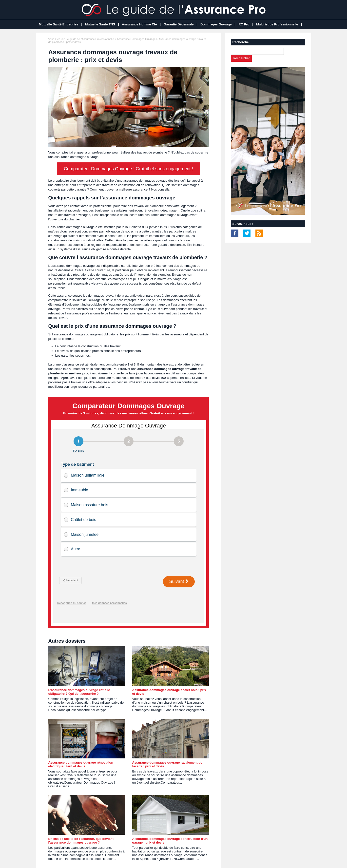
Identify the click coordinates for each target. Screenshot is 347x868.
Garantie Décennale (179, 24)
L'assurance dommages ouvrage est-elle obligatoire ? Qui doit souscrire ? (79, 692)
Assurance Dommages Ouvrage (136, 39)
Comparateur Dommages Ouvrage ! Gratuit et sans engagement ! (128, 169)
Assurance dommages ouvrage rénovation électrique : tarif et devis (81, 764)
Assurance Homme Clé (139, 24)
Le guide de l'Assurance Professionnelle (90, 39)
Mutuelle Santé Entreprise (59, 24)
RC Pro (244, 24)
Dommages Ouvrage (216, 24)
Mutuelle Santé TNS (100, 24)
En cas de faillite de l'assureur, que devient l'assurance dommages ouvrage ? (81, 841)
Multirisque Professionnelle (277, 24)
